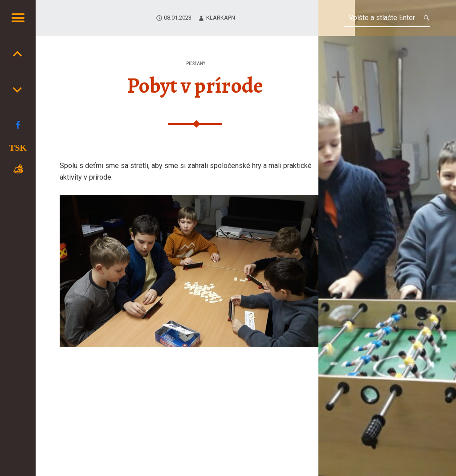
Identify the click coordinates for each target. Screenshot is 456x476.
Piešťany (196, 64)
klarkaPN (221, 18)
